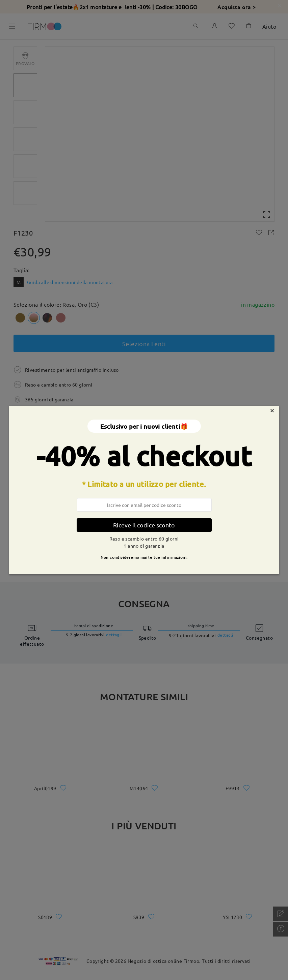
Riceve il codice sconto (144, 525)
